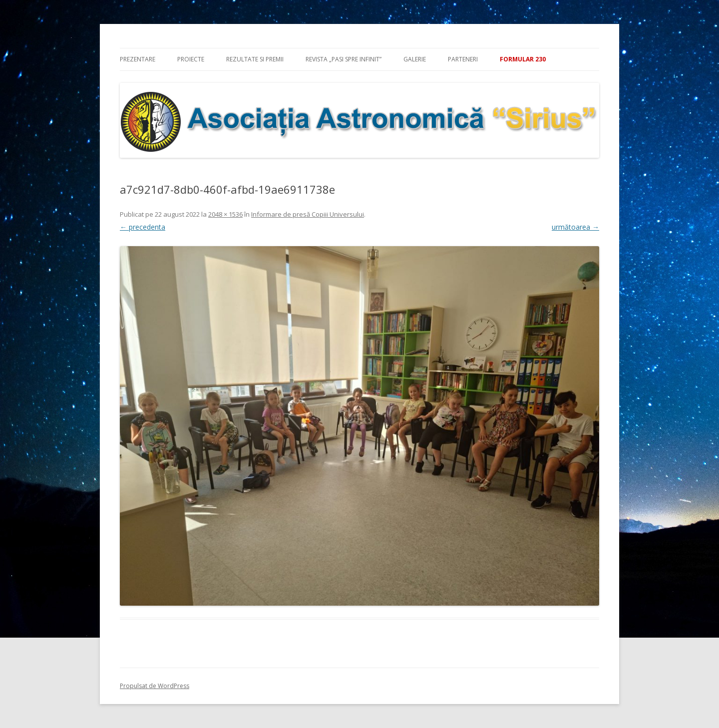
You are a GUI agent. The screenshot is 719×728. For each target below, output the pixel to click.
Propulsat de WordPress (155, 686)
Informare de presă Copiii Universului (308, 214)
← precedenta (143, 227)
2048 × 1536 (225, 214)
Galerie (415, 59)
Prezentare (138, 59)
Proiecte (191, 59)
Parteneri (463, 59)
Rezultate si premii (255, 59)
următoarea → (575, 227)
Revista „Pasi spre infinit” (344, 59)
